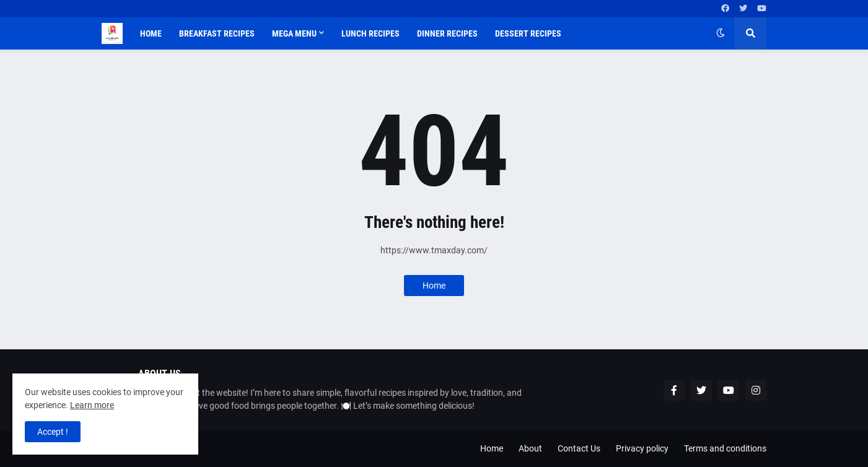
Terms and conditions (725, 448)
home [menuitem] (151, 33)
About (530, 448)
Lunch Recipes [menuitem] (370, 33)
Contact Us (579, 448)
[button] (721, 33)
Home (434, 286)
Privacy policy (642, 448)
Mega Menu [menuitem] (294, 33)
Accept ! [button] (53, 432)
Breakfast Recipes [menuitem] (217, 33)
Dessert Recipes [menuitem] (528, 33)
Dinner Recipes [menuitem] (447, 33)
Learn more (92, 405)
